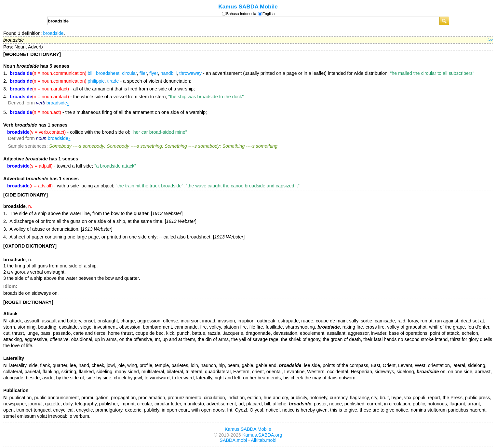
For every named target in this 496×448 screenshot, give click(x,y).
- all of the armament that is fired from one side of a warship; (102, 89)
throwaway (190, 73)
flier (143, 73)
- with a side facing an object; (153, 186)
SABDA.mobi (233, 440)
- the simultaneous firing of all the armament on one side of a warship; (108, 112)
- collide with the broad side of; (97, 132)
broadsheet (108, 73)
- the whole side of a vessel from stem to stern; (127, 97)
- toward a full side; (72, 166)
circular (129, 73)
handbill (169, 73)
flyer (154, 73)
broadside (53, 33)
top (490, 39)
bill (91, 73)
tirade (113, 81)
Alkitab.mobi (263, 440)
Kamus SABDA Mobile (248, 7)
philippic (96, 81)
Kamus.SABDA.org (262, 435)
